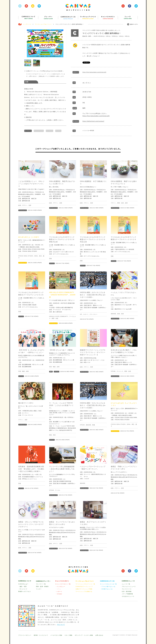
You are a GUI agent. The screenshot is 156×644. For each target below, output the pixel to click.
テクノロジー (94, 314)
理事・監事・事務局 (42, 587)
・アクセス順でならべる (108, 587)
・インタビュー (60, 587)
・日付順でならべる (106, 589)
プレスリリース (127, 589)
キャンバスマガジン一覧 (63, 584)
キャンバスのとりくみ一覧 (108, 584)
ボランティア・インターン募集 (84, 635)
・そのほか (59, 594)
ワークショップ (23, 210)
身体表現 (113, 314)
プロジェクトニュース (129, 587)
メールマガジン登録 (56, 635)
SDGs (36, 256)
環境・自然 (121, 203)
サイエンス (120, 371)
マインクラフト (39, 131)
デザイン (25, 205)
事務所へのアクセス (25, 591)
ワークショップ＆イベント (43, 24)
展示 (51, 372)
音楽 (54, 435)
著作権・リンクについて (41, 635)
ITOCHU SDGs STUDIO (26, 256)
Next (64, 43)
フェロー (39, 589)
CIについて (61, 625)
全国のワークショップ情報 (84, 589)
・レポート (59, 591)
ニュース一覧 (126, 584)
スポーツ (86, 314)
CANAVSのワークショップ (84, 587)
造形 (30, 205)
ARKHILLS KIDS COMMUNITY (59, 316)
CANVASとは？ (23, 584)
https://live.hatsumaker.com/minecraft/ (94, 72)
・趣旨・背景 (22, 587)
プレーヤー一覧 (41, 584)
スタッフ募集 (68, 635)
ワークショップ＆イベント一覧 (85, 584)
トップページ (27, 24)
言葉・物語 (22, 371)
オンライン (49, 131)
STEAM (113, 371)
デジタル (58, 131)
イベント (52, 263)
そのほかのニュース (128, 596)
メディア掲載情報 (127, 594)
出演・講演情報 (127, 591)
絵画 (20, 205)
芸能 (50, 259)
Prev (27, 43)
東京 (40, 256)
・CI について (23, 589)
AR (81, 314)
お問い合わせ (99, 635)
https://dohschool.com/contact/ (93, 121)
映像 (94, 425)
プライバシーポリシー (25, 635)
